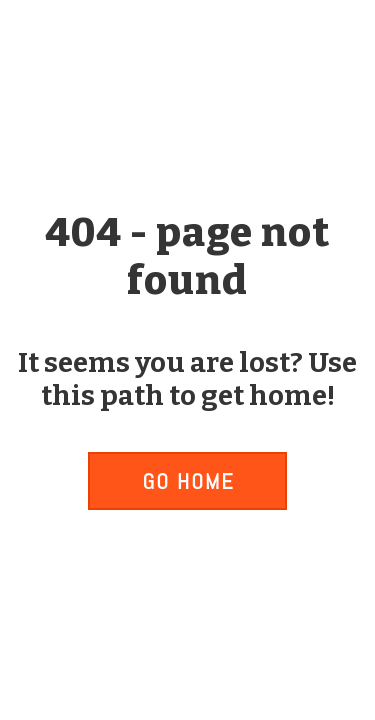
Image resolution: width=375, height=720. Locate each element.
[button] (187, 481)
